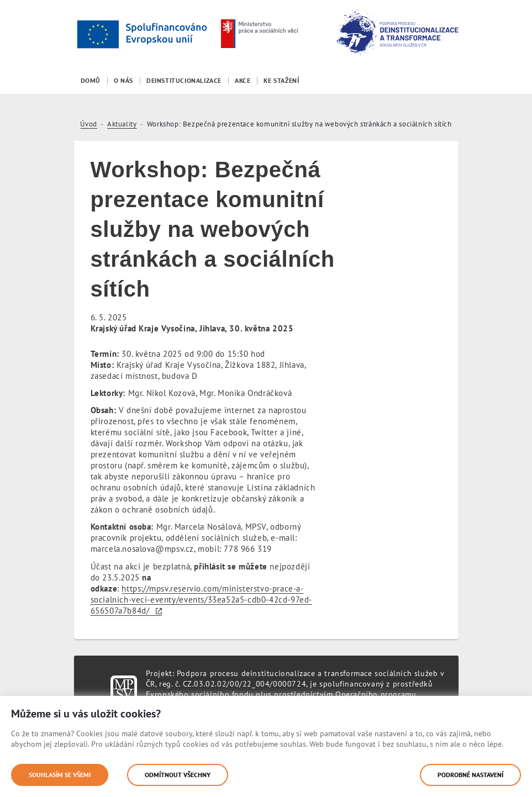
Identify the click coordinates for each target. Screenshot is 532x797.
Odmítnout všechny (178, 775)
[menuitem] (91, 81)
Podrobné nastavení (470, 775)
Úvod (88, 124)
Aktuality (122, 124)
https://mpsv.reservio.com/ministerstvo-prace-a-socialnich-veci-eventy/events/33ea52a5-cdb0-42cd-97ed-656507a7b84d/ (201, 600)
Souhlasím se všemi (60, 775)
